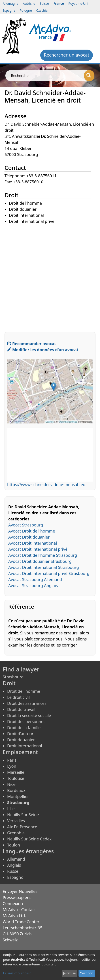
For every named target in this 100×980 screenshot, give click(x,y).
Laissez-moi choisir (17, 973)
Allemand (16, 859)
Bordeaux (16, 790)
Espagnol (16, 877)
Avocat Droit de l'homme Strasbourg (43, 555)
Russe (13, 871)
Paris (12, 760)
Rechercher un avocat (67, 55)
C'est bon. (87, 973)
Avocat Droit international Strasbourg (44, 567)
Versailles (16, 821)
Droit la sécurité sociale (29, 715)
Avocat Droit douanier (29, 537)
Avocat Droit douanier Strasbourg (40, 561)
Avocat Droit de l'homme (32, 531)
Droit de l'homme (24, 691)
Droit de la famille (24, 728)
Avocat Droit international (33, 543)
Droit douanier (21, 740)
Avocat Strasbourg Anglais (33, 585)
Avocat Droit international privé (38, 549)
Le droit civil (18, 697)
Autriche (29, 3)
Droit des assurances (27, 703)
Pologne (26, 10)
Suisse (44, 3)
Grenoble (16, 833)
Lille (11, 809)
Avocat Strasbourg (26, 525)
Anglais (14, 865)
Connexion (13, 903)
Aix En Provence (22, 827)
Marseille (16, 772)
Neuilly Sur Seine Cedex (29, 839)
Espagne (9, 10)
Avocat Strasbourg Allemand (35, 579)
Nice (11, 784)
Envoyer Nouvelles (20, 891)
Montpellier (18, 796)
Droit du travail (21, 709)
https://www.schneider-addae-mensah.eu (46, 485)
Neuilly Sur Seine (23, 815)
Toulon (14, 845)
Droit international (25, 746)
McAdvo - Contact (19, 910)
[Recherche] (89, 76)
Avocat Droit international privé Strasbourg (49, 573)
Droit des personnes (26, 721)
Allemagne (11, 3)
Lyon (12, 766)
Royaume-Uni (78, 3)
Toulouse (16, 778)
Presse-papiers (17, 897)
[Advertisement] (50, 275)
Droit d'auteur (20, 734)
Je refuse (69, 973)
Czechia (42, 10)
